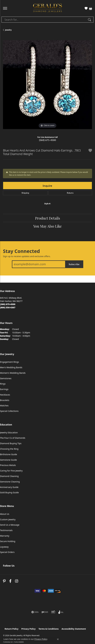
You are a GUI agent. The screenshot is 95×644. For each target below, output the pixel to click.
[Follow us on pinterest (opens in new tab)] (4, 581)
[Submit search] (90, 20)
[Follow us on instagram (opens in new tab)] (17, 581)
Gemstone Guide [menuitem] (8, 460)
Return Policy (12, 629)
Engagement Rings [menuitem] (10, 362)
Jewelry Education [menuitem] (9, 433)
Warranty (5, 536)
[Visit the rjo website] (53, 612)
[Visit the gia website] (35, 612)
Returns (70, 193)
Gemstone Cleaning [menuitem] (10, 482)
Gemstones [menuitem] (6, 378)
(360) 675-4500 (48, 140)
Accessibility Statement (74, 629)
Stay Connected (21, 251)
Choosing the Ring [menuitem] (9, 449)
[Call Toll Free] (8, 307)
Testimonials (6, 530)
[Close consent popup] (58, 639)
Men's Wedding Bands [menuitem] (11, 367)
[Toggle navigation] (5, 8)
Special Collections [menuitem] (9, 411)
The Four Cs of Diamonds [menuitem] (13, 438)
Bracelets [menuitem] (5, 400)
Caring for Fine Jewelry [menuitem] (11, 471)
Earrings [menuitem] (4, 389)
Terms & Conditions (49, 629)
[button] (86, 8)
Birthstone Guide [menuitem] (9, 454)
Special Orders (7, 552)
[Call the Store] (8, 304)
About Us (5, 514)
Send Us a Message (10, 525)
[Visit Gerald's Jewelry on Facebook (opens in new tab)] (10, 581)
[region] (47, 85)
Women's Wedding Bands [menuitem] (13, 373)
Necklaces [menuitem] (5, 395)
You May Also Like (47, 226)
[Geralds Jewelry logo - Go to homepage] (48, 8)
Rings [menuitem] (3, 384)
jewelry (8, 30)
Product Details (48, 218)
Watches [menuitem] (4, 406)
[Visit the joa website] (61, 612)
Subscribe (74, 264)
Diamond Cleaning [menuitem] (9, 476)
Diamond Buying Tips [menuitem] (11, 443)
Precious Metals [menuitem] (8, 465)
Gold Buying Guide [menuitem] (9, 492)
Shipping (25, 193)
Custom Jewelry (8, 519)
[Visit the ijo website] (45, 612)
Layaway (4, 547)
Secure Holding (8, 541)
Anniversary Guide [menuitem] (9, 487)
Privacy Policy (28, 629)
